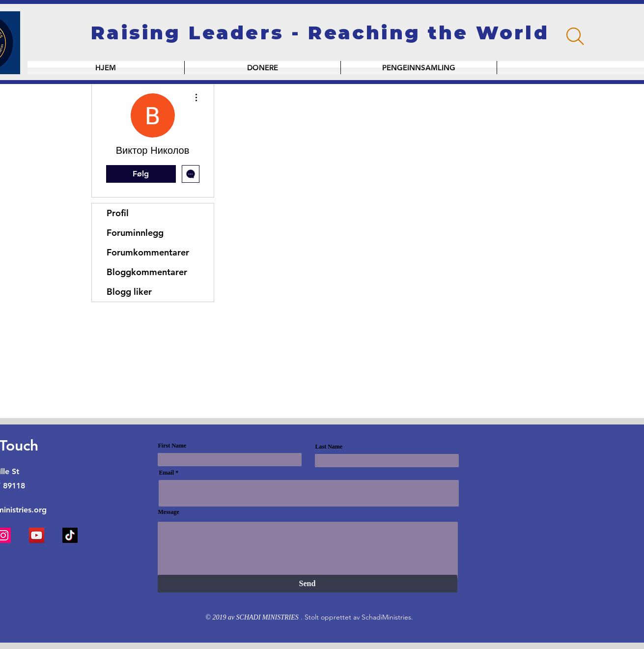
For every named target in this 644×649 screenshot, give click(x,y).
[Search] (575, 36)
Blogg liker (129, 292)
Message (169, 512)
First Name (172, 446)
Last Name (329, 447)
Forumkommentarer (148, 252)
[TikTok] (70, 535)
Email (167, 473)
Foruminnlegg (135, 233)
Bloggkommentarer (147, 272)
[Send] (308, 584)
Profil (118, 213)
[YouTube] (37, 535)
